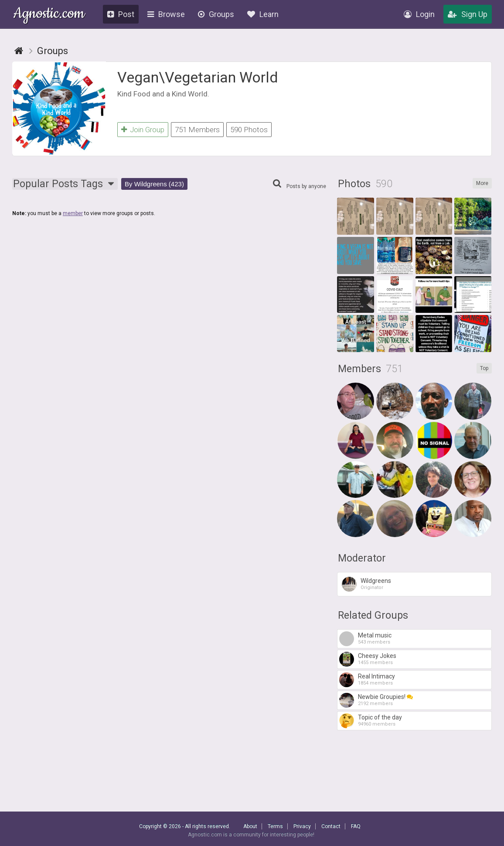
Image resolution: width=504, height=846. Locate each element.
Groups (216, 14)
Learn (263, 14)
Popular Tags (65, 184)
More (482, 183)
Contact (331, 826)
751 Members (197, 130)
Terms (275, 826)
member (73, 213)
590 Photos (249, 130)
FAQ (356, 826)
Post (121, 14)
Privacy (302, 826)
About (250, 826)
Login (419, 14)
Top (484, 368)
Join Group (143, 130)
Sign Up (468, 14)
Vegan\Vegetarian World (198, 77)
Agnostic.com (49, 15)
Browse (166, 14)
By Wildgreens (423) (154, 184)
